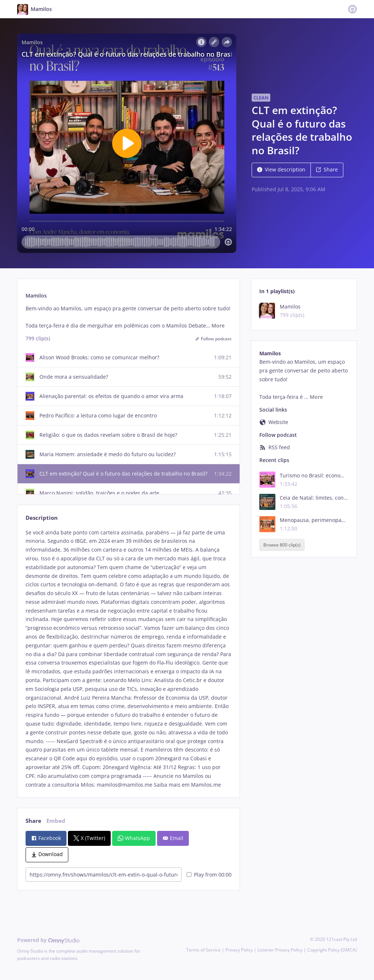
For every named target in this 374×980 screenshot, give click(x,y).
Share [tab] (33, 821)
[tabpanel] (128, 659)
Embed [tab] (56, 821)
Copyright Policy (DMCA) (332, 950)
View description (281, 169)
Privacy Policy (239, 950)
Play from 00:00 (209, 875)
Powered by (48, 940)
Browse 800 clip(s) (282, 545)
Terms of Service (203, 950)
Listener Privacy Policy (280, 950)
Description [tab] (42, 518)
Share (327, 169)
